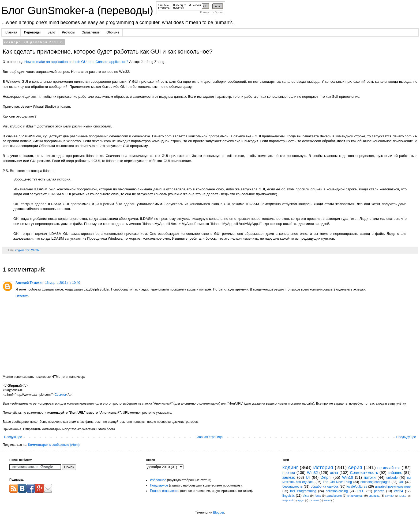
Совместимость (364, 473)
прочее (289, 473)
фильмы (314, 500)
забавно (395, 473)
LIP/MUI (390, 496)
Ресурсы (68, 32)
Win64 (398, 491)
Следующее (13, 437)
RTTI (361, 491)
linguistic (288, 496)
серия (355, 467)
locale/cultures (357, 487)
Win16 (348, 477)
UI (308, 477)
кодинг (20, 250)
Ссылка (60, 395)
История (323, 467)
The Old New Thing (337, 482)
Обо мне (113, 32)
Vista (306, 496)
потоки (370, 477)
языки (327, 500)
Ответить (22, 296)
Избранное (158, 480)
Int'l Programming (303, 491)
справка (374, 496)
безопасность (292, 487)
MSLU (403, 496)
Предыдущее (406, 437)
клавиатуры (355, 496)
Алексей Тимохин (29, 283)
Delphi (326, 477)
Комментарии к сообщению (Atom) (54, 445)
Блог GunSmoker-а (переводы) (79, 10)
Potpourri (288, 500)
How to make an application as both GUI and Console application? (76, 62)
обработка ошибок (325, 487)
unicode (392, 478)
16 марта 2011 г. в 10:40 (63, 283)
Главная (11, 32)
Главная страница (209, 437)
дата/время (334, 496)
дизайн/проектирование (393, 487)
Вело (51, 32)
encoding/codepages (375, 482)
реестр (379, 491)
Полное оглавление (165, 491)
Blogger (218, 512)
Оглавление (91, 32)
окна (334, 473)
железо (289, 477)
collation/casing (337, 491)
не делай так (389, 468)
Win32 (35, 250)
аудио (301, 500)
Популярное (159, 485)
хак (27, 250)
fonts (318, 496)
